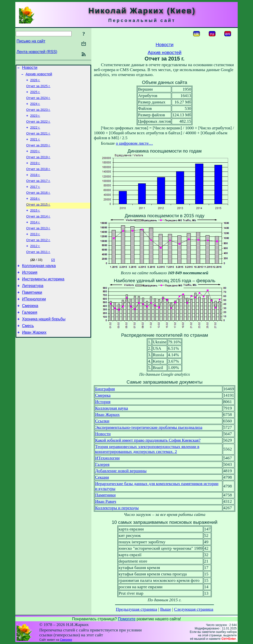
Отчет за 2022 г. (38, 127)
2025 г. (35, 95)
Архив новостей (39, 76)
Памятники (32, 312)
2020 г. (35, 159)
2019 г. (35, 172)
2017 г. (35, 198)
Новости (30, 68)
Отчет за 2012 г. (38, 255)
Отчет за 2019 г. (38, 166)
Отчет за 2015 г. (38, 217)
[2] (53, 276)
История (30, 290)
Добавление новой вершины (121, 471)
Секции (102, 477)
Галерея (30, 335)
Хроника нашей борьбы (44, 342)
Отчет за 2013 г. (38, 243)
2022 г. (35, 133)
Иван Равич (106, 501)
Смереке (66, 640)
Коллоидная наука (39, 283)
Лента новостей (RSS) (37, 52)
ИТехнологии (34, 320)
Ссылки (102, 421)
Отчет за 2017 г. (38, 191)
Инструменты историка (43, 298)
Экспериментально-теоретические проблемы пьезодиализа (149, 427)
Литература (33, 305)
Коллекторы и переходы (117, 508)
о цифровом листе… (134, 143)
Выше (166, 609)
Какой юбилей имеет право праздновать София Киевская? (148, 440)
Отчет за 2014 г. (38, 230)
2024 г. (35, 108)
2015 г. (35, 223)
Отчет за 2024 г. (38, 101)
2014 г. (35, 236)
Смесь (28, 349)
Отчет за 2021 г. (38, 140)
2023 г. (35, 121)
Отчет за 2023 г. (38, 114)
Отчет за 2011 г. (38, 268)
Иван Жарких (34, 357)
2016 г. (35, 210)
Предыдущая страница (137, 609)
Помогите (127, 619)
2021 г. (35, 146)
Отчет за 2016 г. (38, 204)
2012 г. (35, 262)
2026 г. (35, 82)
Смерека (30, 327)
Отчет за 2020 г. (38, 153)
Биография (105, 389)
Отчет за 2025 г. (38, 88)
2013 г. (35, 249)
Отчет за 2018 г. (38, 178)
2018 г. (35, 185)
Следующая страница (194, 609)
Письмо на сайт (31, 41)
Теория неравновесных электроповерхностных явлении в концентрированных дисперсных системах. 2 (147, 449)
